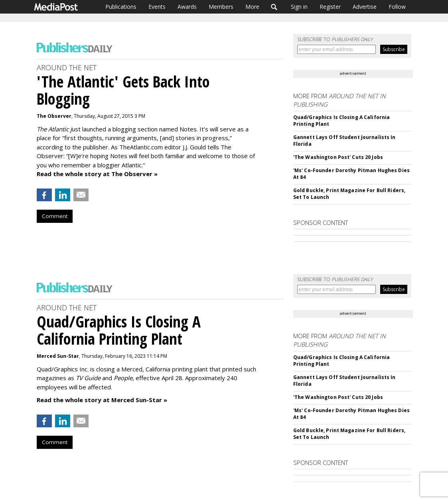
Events (157, 7)
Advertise (365, 7)
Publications (121, 7)
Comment (55, 216)
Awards (187, 7)
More (252, 7)
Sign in (299, 7)
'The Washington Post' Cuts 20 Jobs (338, 157)
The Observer (54, 116)
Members (221, 7)
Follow (397, 7)
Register (330, 7)
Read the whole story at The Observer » (97, 174)
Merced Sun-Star (58, 356)
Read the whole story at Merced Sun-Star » (102, 400)
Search (274, 7)
